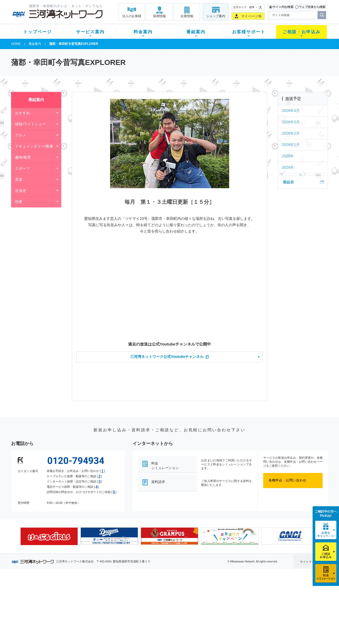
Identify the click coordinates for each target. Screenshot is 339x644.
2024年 (288, 167)
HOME (16, 44)
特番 (19, 202)
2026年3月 (291, 122)
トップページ (37, 32)
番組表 (288, 182)
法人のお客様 (132, 16)
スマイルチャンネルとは (169, 590)
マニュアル (198, 597)
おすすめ (22, 113)
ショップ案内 (216, 16)
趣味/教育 (23, 157)
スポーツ (22, 168)
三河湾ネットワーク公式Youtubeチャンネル (167, 357)
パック (116, 610)
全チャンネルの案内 (165, 608)
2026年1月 (291, 145)
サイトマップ (309, 562)
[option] (49, 536)
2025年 (288, 156)
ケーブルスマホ (84, 610)
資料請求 (158, 482)
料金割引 (117, 603)
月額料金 (117, 597)
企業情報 (187, 16)
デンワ (77, 603)
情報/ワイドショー (30, 124)
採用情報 (159, 16)
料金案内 (143, 32)
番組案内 (196, 32)
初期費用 (117, 590)
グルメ (21, 135)
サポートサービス (203, 603)
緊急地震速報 (82, 617)
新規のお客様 (43, 590)
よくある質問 (199, 590)
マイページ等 (251, 16)
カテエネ (78, 624)
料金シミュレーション (165, 466)
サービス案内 (90, 32)
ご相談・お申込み (302, 32)
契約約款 (78, 631)
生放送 (21, 191)
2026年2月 (291, 133)
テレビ (77, 590)
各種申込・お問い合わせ (287, 480)
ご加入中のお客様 (46, 597)
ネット (77, 597)
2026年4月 (291, 111)
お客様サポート (249, 32)
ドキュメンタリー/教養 (34, 146)
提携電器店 (237, 597)
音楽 (19, 179)
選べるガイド (43, 603)
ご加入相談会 (239, 603)
